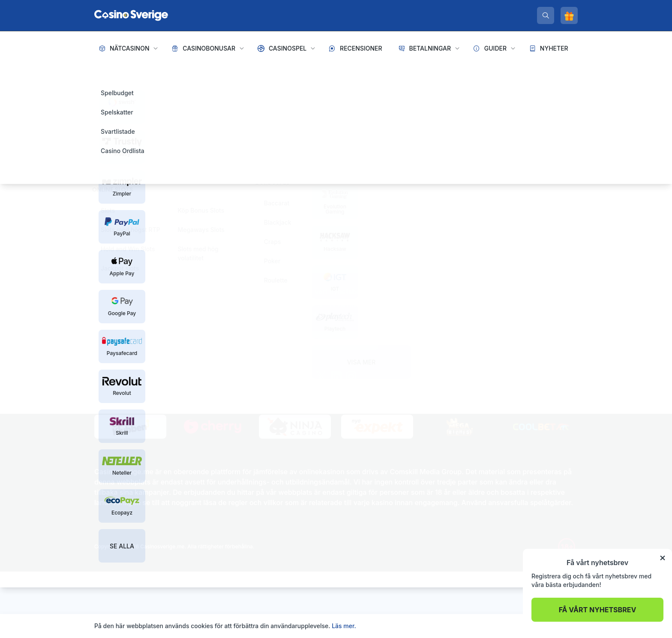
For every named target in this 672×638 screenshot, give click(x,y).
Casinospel (288, 48)
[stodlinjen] (182, 341)
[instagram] (351, 376)
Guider (495, 48)
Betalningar (430, 48)
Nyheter (554, 48)
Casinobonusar (209, 48)
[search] (546, 15)
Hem (102, 73)
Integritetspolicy (147, 310)
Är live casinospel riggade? (487, 341)
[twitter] (321, 376)
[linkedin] (336, 376)
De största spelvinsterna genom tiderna (505, 355)
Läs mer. (344, 626)
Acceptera (559, 626)
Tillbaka (207, 233)
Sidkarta (106, 310)
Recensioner (361, 48)
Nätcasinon (130, 48)
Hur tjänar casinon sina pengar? (494, 327)
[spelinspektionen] (109, 332)
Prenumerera (336, 340)
